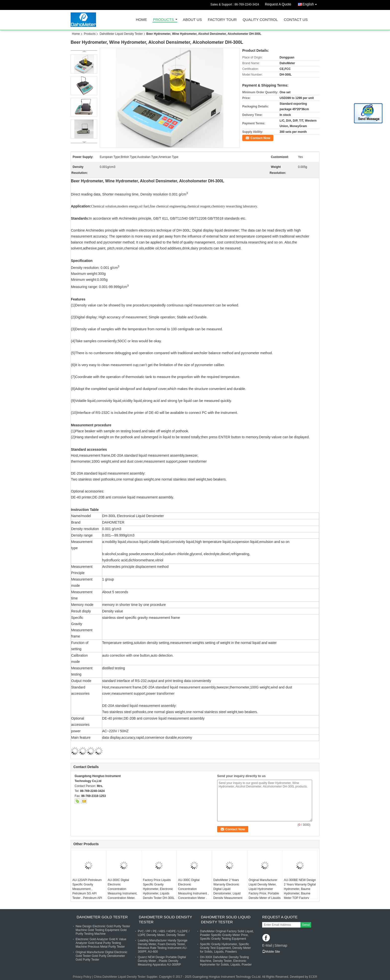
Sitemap (281, 945)
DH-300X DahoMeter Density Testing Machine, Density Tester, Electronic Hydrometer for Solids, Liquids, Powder (226, 961)
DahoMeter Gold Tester (102, 917)
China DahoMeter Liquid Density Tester (120, 977)
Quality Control (260, 20)
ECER (313, 977)
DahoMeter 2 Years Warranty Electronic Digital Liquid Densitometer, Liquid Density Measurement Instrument (228, 891)
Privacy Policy (82, 977)
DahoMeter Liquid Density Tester (121, 34)
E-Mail (267, 945)
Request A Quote (278, 4)
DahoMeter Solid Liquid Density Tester (226, 919)
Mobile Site (271, 952)
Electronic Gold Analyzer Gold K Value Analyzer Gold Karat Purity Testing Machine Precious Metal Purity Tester (101, 943)
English (311, 3)
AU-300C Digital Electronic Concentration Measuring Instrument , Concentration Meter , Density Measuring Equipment (193, 893)
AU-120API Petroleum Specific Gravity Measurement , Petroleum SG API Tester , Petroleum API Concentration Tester (87, 891)
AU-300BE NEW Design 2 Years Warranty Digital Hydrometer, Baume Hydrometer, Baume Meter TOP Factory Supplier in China (300, 891)
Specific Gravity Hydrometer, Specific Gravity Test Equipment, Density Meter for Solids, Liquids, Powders (225, 948)
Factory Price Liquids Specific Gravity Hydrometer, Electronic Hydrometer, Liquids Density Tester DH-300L (159, 889)
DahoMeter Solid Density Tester (165, 919)
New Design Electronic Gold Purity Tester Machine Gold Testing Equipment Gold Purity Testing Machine (103, 930)
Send (306, 925)
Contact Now (260, 138)
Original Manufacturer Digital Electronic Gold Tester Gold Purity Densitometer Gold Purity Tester (101, 956)
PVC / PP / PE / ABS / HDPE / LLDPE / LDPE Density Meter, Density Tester (164, 933)
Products (163, 20)
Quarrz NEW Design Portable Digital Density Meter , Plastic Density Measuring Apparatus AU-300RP (162, 961)
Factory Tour (222, 20)
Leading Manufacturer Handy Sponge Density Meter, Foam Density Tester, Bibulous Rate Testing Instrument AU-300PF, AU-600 (163, 946)
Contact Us (296, 20)
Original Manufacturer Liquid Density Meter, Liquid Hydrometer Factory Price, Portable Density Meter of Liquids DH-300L (265, 891)
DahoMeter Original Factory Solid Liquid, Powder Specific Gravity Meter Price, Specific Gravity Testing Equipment (227, 935)
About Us (192, 20)
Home (141, 20)
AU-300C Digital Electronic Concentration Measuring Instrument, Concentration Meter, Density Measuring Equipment (122, 893)
